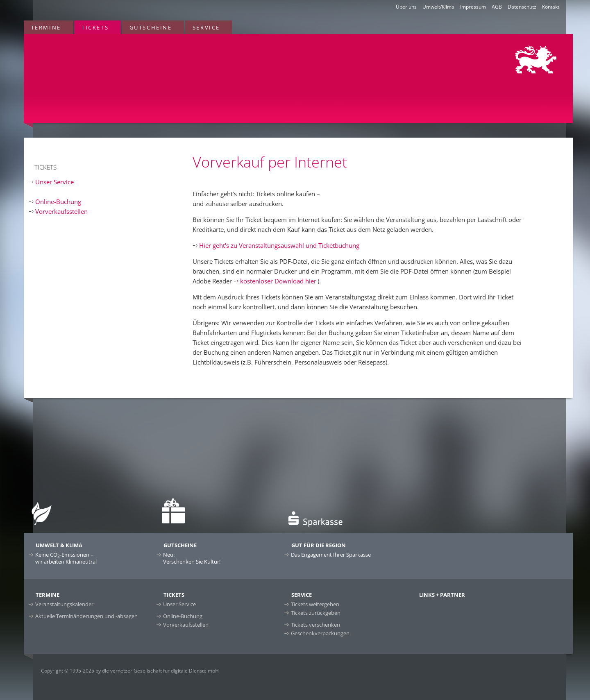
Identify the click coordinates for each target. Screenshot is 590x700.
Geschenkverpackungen (320, 633)
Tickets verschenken (315, 625)
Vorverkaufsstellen (61, 211)
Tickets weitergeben (315, 604)
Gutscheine (151, 27)
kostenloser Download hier (278, 281)
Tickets (95, 27)
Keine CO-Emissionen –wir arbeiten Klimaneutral (66, 558)
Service (206, 27)
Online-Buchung (58, 202)
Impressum (473, 7)
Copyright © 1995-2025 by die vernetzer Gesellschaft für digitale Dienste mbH (130, 671)
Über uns (406, 7)
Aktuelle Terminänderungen (86, 616)
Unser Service (54, 182)
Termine (46, 27)
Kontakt (551, 7)
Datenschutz (522, 7)
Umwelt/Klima (438, 7)
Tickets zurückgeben (316, 613)
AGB (497, 7)
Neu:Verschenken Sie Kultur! (192, 558)
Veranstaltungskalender (64, 604)
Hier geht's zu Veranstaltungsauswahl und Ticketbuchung (279, 245)
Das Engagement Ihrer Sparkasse (331, 555)
